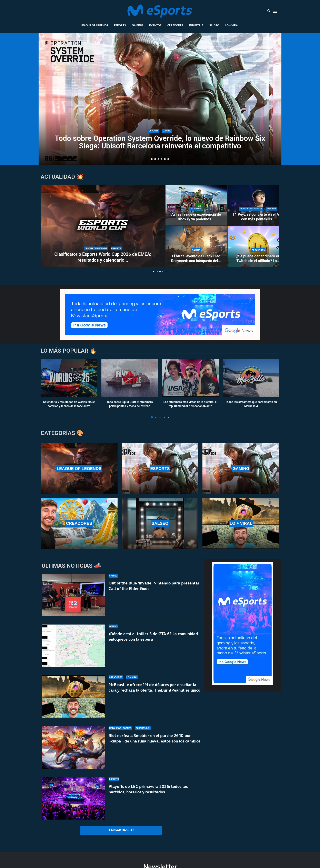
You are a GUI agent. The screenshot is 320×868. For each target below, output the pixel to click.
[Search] (269, 11)
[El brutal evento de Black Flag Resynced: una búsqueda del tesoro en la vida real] (196, 247)
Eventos (155, 25)
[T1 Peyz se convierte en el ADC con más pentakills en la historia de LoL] (258, 205)
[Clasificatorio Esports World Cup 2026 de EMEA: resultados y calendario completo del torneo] (103, 226)
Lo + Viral (232, 25)
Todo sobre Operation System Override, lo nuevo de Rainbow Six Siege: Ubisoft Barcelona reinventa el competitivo (160, 142)
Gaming (137, 25)
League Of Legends (94, 25)
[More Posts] (121, 830)
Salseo (214, 25)
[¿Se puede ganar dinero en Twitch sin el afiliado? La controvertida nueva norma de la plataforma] (258, 247)
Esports (120, 25)
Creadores (175, 25)
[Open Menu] (275, 11)
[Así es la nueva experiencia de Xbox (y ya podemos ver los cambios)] (196, 205)
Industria (196, 25)
